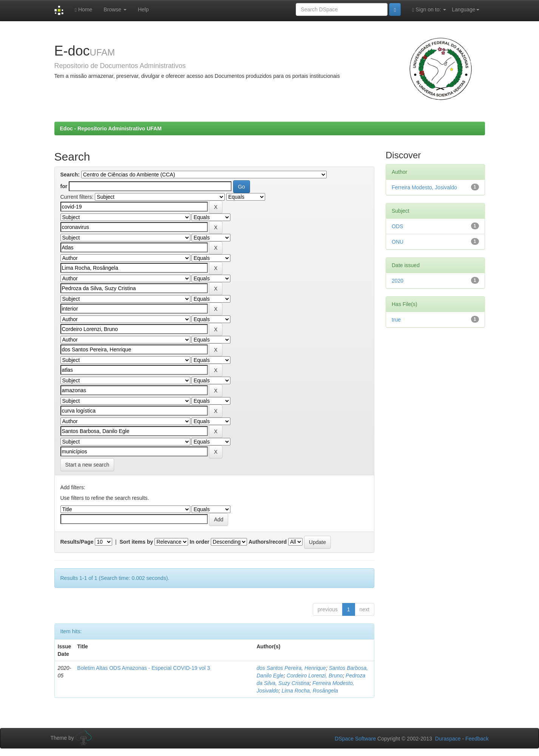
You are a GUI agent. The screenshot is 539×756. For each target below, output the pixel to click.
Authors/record (268, 542)
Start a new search (87, 465)
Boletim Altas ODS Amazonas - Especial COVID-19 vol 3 (144, 668)
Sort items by (137, 542)
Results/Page (77, 542)
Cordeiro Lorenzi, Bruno (315, 676)
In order (199, 542)
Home (83, 10)
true (396, 320)
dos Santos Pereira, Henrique (291, 668)
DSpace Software (355, 739)
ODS (397, 226)
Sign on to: (429, 10)
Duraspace (448, 739)
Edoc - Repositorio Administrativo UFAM (111, 128)
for (64, 186)
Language (465, 9)
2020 (398, 281)
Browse (115, 9)
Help (143, 9)
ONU (398, 242)
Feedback (477, 739)
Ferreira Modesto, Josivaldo (424, 187)
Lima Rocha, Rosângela (310, 691)
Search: (70, 175)
